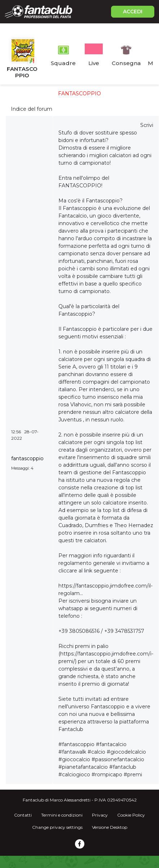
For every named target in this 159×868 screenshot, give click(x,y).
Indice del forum (32, 109)
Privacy (100, 815)
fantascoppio (27, 458)
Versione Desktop (110, 827)
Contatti (23, 815)
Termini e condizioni (62, 815)
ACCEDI (133, 12)
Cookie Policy (131, 815)
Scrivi (147, 125)
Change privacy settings (57, 827)
